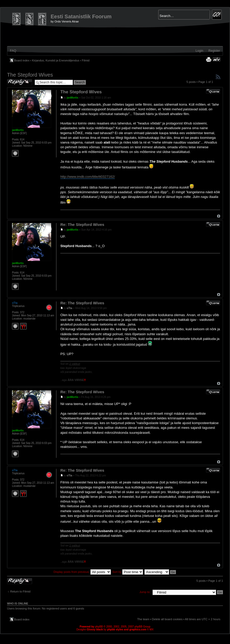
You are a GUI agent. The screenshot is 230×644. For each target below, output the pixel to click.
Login (199, 51)
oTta (70, 308)
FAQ (13, 51)
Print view (209, 59)
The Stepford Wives (30, 75)
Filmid (85, 60)
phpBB (99, 627)
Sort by (128, 572)
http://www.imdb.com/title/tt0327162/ (88, 177)
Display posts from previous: (82, 572)
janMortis (73, 98)
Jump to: (145, 592)
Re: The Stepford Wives (82, 224)
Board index (22, 60)
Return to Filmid (20, 591)
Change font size (217, 59)
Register (214, 51)
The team (143, 619)
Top (219, 216)
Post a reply (20, 82)
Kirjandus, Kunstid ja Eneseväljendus (56, 60)
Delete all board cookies (167, 619)
